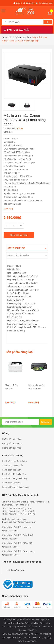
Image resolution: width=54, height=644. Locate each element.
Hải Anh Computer (16, 570)
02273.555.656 (12, 555)
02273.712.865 (12, 547)
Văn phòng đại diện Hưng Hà (17, 527)
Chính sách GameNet (12, 483)
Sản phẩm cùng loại (20, 352)
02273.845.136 (12, 511)
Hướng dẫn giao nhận (12, 448)
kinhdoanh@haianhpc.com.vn (22, 522)
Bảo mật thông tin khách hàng (16, 487)
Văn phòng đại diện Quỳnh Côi (18, 535)
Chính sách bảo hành (12, 470)
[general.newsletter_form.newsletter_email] (21, 422)
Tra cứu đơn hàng (46, 3)
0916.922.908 (11, 539)
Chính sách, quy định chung (14, 461)
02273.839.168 (12, 508)
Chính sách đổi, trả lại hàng (14, 474)
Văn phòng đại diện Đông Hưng (18, 551)
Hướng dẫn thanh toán (12, 444)
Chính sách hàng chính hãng (15, 478)
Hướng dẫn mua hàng (12, 439)
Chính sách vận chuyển (12, 466)
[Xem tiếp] (8, 209)
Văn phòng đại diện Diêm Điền (18, 543)
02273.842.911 (12, 514)
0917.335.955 (11, 531)
